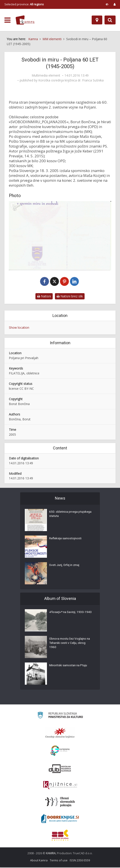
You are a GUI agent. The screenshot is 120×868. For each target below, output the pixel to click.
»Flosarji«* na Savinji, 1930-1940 (68, 615)
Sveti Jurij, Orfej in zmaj (66, 566)
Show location (19, 328)
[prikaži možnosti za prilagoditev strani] (107, 4)
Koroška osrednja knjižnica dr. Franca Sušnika (71, 80)
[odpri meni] (7, 20)
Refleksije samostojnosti (66, 540)
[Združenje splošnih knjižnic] (60, 836)
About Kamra (39, 861)
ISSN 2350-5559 (80, 861)
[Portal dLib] (60, 769)
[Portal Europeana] (60, 751)
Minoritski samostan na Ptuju (69, 666)
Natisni (44, 297)
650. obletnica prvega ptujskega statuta (64, 515)
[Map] (97, 20)
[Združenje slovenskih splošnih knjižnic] (60, 786)
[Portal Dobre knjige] (60, 819)
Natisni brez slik (70, 297)
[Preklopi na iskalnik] (110, 20)
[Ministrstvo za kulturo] (60, 717)
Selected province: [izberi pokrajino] (24, 4)
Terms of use (59, 861)
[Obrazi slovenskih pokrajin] (60, 803)
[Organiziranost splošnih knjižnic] (60, 734)
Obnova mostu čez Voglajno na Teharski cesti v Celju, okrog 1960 (71, 644)
